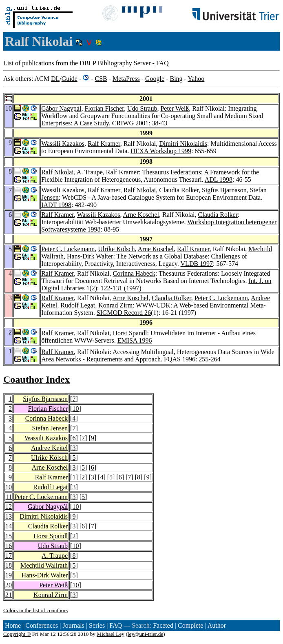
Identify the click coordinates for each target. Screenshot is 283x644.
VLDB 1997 (197, 264)
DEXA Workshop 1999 (161, 151)
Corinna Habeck (134, 273)
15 (9, 536)
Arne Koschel (141, 215)
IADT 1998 (56, 205)
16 (9, 546)
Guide (70, 79)
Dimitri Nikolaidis (183, 144)
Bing (176, 79)
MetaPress (126, 79)
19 (9, 575)
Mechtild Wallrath (44, 565)
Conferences (42, 625)
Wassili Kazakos (63, 144)
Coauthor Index (36, 379)
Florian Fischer (104, 108)
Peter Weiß (175, 108)
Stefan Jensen (50, 428)
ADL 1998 (219, 179)
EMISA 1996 (135, 340)
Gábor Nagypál (61, 108)
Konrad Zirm (115, 305)
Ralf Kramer (104, 144)
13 (9, 516)
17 (9, 556)
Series (97, 625)
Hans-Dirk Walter (90, 256)
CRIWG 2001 (130, 123)
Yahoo (196, 79)
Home (13, 625)
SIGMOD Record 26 (124, 313)
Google (155, 79)
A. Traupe (90, 172)
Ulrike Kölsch (116, 249)
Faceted (163, 625)
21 (9, 595)
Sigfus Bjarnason (224, 190)
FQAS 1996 (180, 359)
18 (9, 565)
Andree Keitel (49, 448)
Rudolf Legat (78, 305)
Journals (73, 625)
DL (55, 79)
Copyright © (17, 634)
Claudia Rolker (179, 190)
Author (217, 625)
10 (75, 409)
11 (9, 497)
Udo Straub (142, 108)
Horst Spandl (130, 333)
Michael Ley (111, 634)
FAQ (163, 63)
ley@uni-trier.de (145, 634)
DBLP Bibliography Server (115, 63)
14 (9, 526)
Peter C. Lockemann (68, 249)
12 (9, 507)
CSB (101, 79)
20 (9, 585)
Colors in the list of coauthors (35, 610)
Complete (190, 625)
